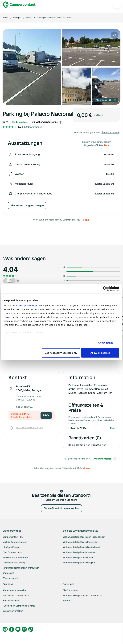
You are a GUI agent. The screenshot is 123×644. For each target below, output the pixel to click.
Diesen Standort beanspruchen (61, 508)
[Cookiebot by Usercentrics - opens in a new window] (105, 289)
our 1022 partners (24, 306)
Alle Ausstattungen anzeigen (27, 205)
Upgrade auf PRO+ (72, 220)
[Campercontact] (19, 5)
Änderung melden (111, 133)
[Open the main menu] (117, 5)
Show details (106, 343)
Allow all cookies (100, 353)
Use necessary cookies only (61, 353)
